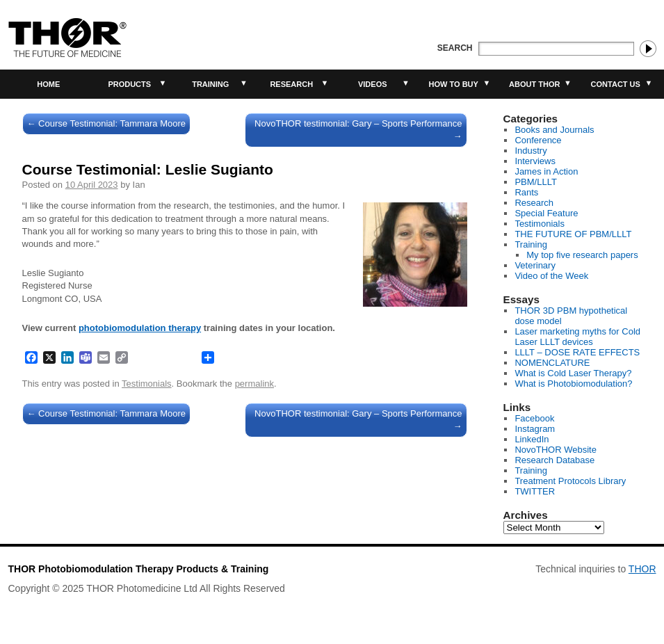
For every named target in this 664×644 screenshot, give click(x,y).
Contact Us (616, 84)
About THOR (534, 84)
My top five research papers (582, 255)
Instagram (535, 429)
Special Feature (546, 213)
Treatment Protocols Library (570, 481)
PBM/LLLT (535, 182)
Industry (531, 151)
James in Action (546, 171)
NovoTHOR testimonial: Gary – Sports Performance (358, 130)
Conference (538, 140)
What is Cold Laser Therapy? (573, 373)
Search (455, 48)
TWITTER (535, 491)
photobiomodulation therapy (140, 328)
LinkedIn (532, 439)
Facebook (534, 418)
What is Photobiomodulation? (573, 384)
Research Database (554, 460)
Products (129, 84)
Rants (526, 192)
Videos (373, 84)
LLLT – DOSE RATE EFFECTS (577, 352)
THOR (642, 569)
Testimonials (147, 384)
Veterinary (535, 265)
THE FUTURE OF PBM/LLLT (573, 234)
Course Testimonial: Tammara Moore (107, 123)
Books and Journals (554, 130)
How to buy (454, 84)
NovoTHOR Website (556, 450)
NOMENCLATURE (552, 363)
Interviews (535, 161)
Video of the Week (551, 276)
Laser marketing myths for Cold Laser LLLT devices (577, 337)
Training (210, 84)
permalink (254, 384)
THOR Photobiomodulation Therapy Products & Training (139, 569)
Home (48, 84)
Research (291, 84)
